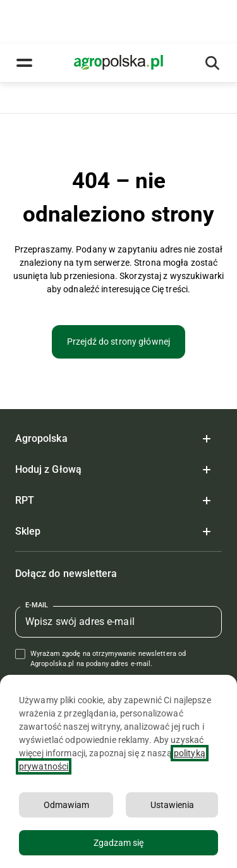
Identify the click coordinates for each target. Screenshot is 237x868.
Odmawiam (66, 805)
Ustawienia (172, 805)
